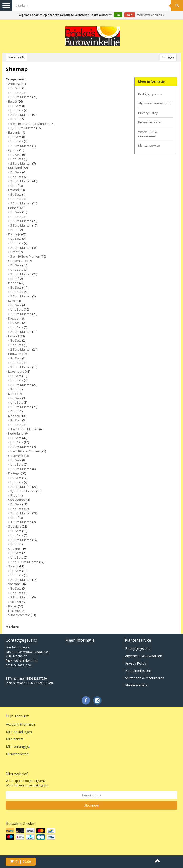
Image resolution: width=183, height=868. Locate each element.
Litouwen (18, 354)
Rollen (15, 606)
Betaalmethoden (150, 122)
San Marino (19, 500)
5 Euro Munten (24, 225)
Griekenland (20, 261)
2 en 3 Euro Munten (27, 562)
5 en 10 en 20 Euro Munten (32, 124)
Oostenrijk (18, 456)
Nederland (19, 433)
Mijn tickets (15, 739)
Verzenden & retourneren (148, 134)
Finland (16, 208)
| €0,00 (21, 861)
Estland (16, 190)
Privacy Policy (148, 113)
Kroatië (16, 318)
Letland (16, 336)
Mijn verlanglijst (18, 746)
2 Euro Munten (24, 97)
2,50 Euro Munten (26, 128)
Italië (14, 301)
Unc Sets (19, 93)
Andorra (17, 84)
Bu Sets (18, 88)
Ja (118, 15)
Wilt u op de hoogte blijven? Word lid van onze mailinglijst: (27, 783)
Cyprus (16, 150)
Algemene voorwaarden (156, 103)
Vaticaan (17, 584)
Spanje (16, 566)
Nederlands (16, 57)
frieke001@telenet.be (22, 661)
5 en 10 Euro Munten (28, 256)
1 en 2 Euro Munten (26, 429)
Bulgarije (16, 132)
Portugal (17, 473)
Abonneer (92, 805)
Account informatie (21, 724)
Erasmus (17, 611)
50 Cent (18, 602)
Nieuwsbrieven (17, 754)
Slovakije (18, 526)
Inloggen (168, 57)
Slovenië (17, 549)
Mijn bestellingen (19, 732)
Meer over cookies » (151, 15)
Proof (17, 119)
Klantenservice (149, 146)
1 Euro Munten (23, 522)
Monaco (17, 416)
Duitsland (18, 168)
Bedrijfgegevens (150, 94)
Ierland (16, 283)
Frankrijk (17, 234)
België (15, 101)
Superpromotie (22, 615)
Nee (130, 15)
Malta (15, 394)
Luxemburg (19, 371)
